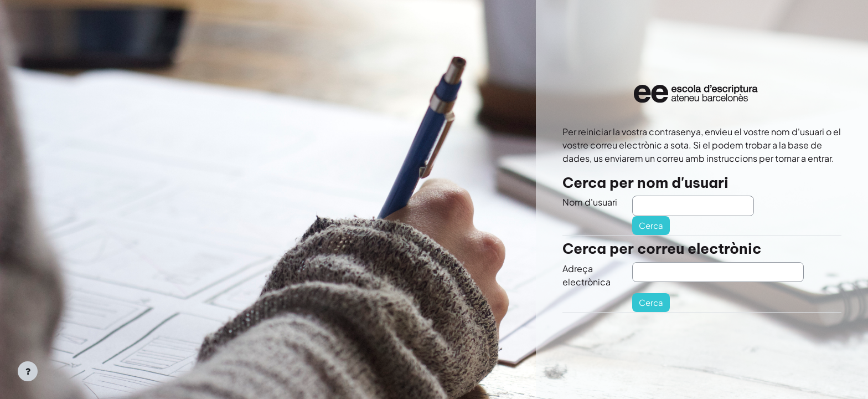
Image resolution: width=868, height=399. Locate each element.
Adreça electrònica (587, 275)
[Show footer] (28, 371)
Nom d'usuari (590, 202)
